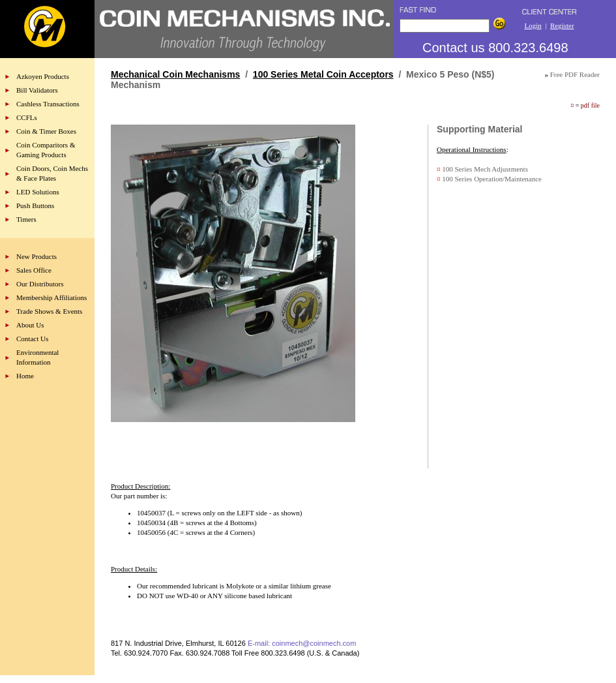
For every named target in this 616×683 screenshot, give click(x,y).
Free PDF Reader (575, 74)
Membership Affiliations (51, 297)
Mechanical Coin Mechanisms (175, 74)
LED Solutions (38, 192)
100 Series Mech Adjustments (485, 169)
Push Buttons (35, 205)
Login (533, 25)
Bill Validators (37, 90)
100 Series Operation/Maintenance (492, 179)
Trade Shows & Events (49, 311)
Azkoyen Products (43, 76)
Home (25, 376)
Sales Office (34, 270)
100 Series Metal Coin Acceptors (323, 74)
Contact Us (32, 339)
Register (562, 25)
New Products (37, 256)
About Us (30, 325)
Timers (26, 219)
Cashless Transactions (48, 104)
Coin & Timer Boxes (46, 131)
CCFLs (27, 117)
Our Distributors (40, 284)
